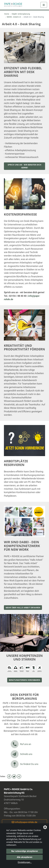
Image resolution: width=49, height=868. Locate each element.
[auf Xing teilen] (19, 776)
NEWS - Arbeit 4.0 (14, 17)
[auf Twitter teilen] (14, 776)
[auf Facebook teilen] (9, 776)
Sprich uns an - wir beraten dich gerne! (24, 166)
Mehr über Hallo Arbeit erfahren (23, 608)
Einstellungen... (25, 862)
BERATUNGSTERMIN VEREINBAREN (24, 680)
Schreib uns (21, 754)
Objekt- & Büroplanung (21, 14)
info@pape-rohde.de (24, 822)
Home (7, 14)
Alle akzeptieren (25, 857)
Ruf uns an (21, 744)
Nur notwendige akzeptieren (25, 851)
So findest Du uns (24, 764)
